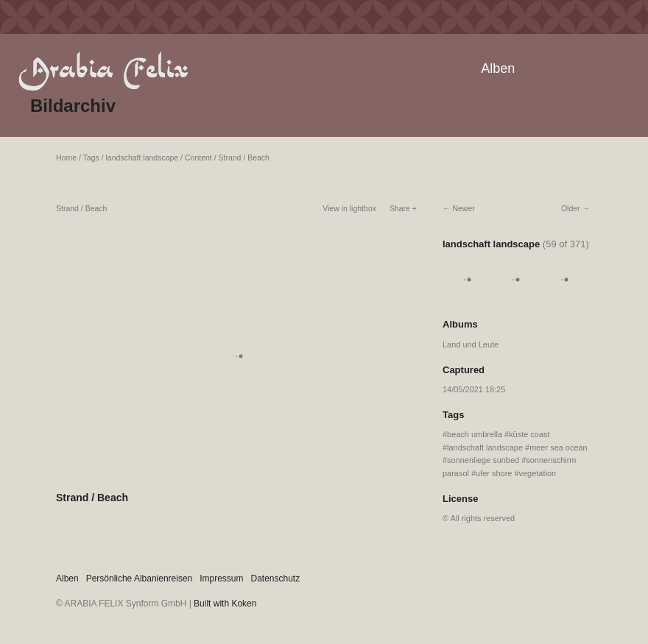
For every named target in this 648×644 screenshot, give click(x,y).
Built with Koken (225, 604)
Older (571, 208)
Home (66, 158)
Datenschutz (276, 578)
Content (198, 158)
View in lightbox (349, 208)
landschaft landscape (142, 158)
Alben (498, 68)
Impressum (221, 578)
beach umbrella (475, 434)
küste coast (529, 434)
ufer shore (494, 473)
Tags (91, 158)
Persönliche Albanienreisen (140, 578)
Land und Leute (471, 344)
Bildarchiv (73, 106)
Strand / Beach (244, 158)
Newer (463, 208)
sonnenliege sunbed (483, 460)
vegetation (538, 473)
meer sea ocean (559, 447)
